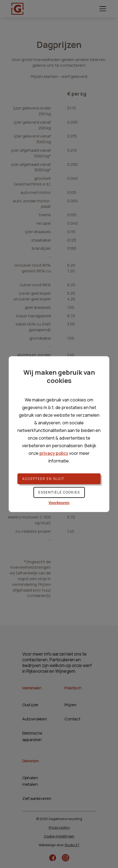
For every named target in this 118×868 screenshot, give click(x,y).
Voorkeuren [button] (59, 503)
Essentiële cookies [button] (59, 492)
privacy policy (54, 453)
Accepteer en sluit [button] (43, 479)
